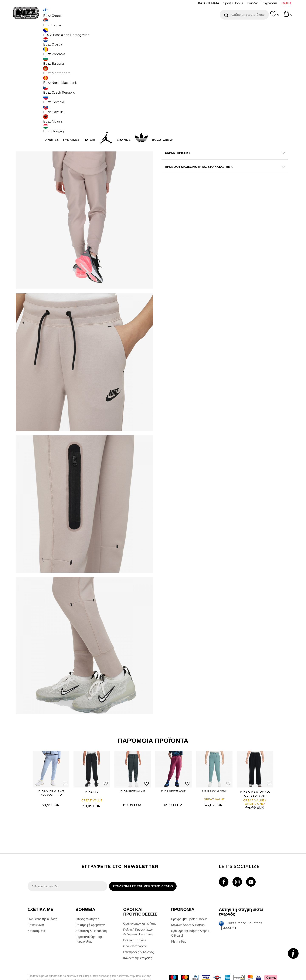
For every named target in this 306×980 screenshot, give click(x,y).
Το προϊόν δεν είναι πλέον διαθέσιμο (194, 95)
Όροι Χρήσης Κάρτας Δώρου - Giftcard (191, 912)
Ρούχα (72, 34)
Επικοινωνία (36, 904)
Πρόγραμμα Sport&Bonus (189, 898)
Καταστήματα (36, 910)
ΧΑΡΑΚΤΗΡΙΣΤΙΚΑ (217, 174)
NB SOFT (99, 978)
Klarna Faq (179, 921)
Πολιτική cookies (135, 919)
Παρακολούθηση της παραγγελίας (89, 918)
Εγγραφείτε (270, 3)
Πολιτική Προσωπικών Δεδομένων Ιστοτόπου (138, 911)
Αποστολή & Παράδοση (91, 910)
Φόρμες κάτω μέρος (117, 34)
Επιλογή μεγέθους (174, 63)
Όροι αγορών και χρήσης (140, 903)
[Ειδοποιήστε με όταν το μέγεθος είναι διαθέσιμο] (168, 71)
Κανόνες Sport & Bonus (188, 904)
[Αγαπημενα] (275, 16)
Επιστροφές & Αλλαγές (138, 931)
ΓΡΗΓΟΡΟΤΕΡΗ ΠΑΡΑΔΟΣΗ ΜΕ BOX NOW (140, 27)
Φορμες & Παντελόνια (91, 34)
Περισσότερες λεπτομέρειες (231, 165)
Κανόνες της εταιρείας (138, 937)
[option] (153, 27)
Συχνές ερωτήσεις (87, 898)
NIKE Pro (92, 768)
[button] (244, 15)
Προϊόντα (60, 34)
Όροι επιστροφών (135, 925)
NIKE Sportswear (133, 767)
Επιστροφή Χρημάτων (90, 904)
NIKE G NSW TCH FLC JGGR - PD (51, 769)
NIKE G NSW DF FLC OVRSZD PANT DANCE (255, 772)
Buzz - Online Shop (40, 34)
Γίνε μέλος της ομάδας (42, 898)
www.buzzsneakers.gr (59, 978)
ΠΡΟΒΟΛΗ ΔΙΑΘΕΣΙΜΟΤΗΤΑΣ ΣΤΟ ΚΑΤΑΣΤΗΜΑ (217, 188)
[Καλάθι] (288, 16)
